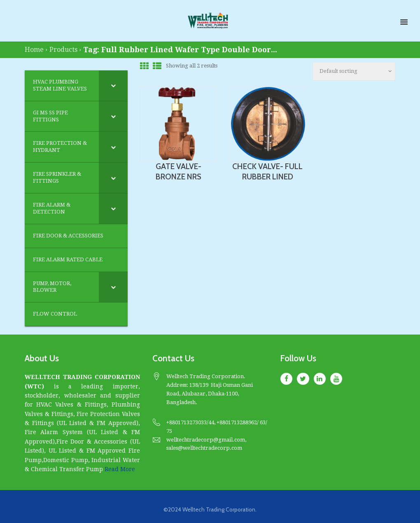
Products (63, 50)
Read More (120, 469)
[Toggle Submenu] (113, 86)
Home (34, 50)
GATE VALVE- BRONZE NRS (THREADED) (178, 177)
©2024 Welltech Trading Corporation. (210, 509)
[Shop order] (354, 71)
